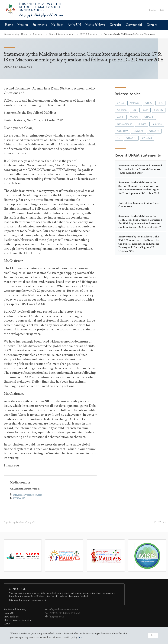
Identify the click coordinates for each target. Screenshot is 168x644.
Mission (23, 25)
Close (153, 635)
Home (9, 25)
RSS (162, 10)
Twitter (153, 10)
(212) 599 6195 (73, 613)
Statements (40, 25)
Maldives (57, 25)
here (80, 637)
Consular (115, 25)
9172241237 (19, 498)
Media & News (95, 25)
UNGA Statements (89, 34)
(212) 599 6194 (56, 613)
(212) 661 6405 (56, 617)
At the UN (74, 25)
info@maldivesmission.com (28, 495)
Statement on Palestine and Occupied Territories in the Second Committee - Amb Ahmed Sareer (140, 169)
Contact (152, 25)
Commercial (134, 25)
